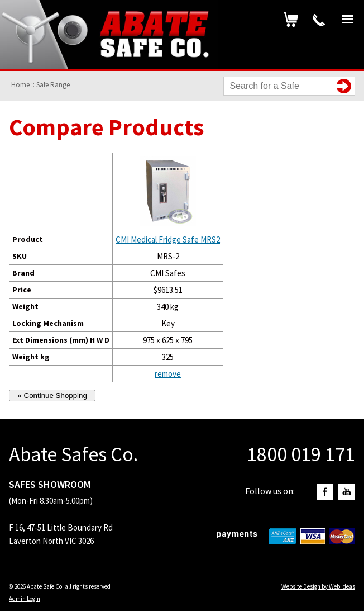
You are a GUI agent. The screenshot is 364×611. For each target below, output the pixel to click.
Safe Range (53, 85)
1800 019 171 (319, 20)
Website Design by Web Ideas (318, 586)
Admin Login (25, 599)
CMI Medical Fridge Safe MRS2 (168, 240)
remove (168, 374)
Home (20, 85)
